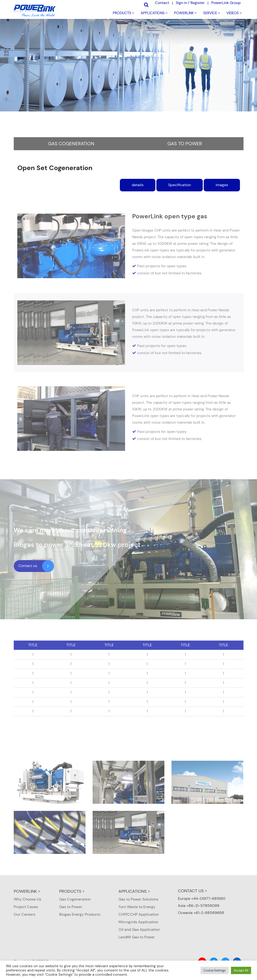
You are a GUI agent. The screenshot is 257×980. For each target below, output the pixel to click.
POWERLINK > (27, 891)
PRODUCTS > (72, 891)
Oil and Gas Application (139, 929)
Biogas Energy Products (80, 914)
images (222, 185)
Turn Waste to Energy (137, 907)
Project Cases (26, 907)
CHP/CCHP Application (139, 914)
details (138, 185)
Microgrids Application (138, 922)
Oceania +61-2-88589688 (201, 913)
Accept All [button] (241, 970)
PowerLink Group (226, 3)
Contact (162, 3)
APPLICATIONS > (134, 891)
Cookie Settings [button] (215, 970)
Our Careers (25, 914)
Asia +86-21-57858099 (199, 906)
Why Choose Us (27, 899)
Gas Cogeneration (71, 144)
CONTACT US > (192, 891)
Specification (180, 185)
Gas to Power (185, 144)
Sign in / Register (190, 3)
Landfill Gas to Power (137, 937)
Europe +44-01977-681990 (202, 899)
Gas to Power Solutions (138, 899)
